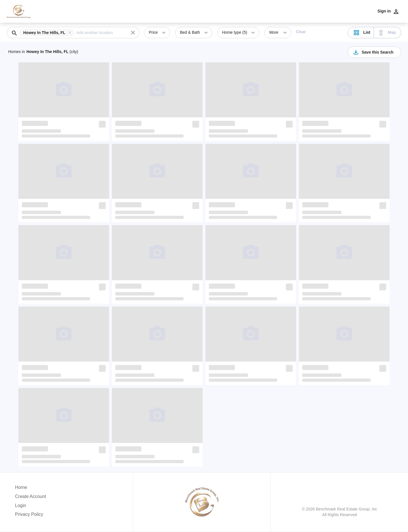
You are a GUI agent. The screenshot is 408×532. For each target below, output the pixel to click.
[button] (48, 33)
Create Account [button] (30, 496)
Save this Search (373, 52)
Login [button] (21, 505)
